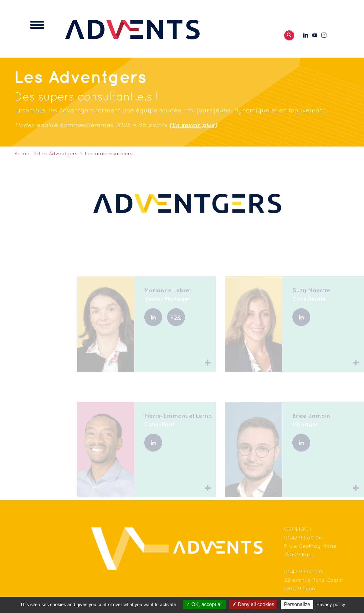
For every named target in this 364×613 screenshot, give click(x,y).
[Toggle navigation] (37, 25)
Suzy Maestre (311, 298)
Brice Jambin (311, 423)
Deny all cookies (253, 604)
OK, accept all (204, 604)
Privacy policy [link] (331, 604)
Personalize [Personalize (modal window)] (297, 604)
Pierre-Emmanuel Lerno (178, 423)
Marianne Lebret (168, 298)
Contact (298, 530)
